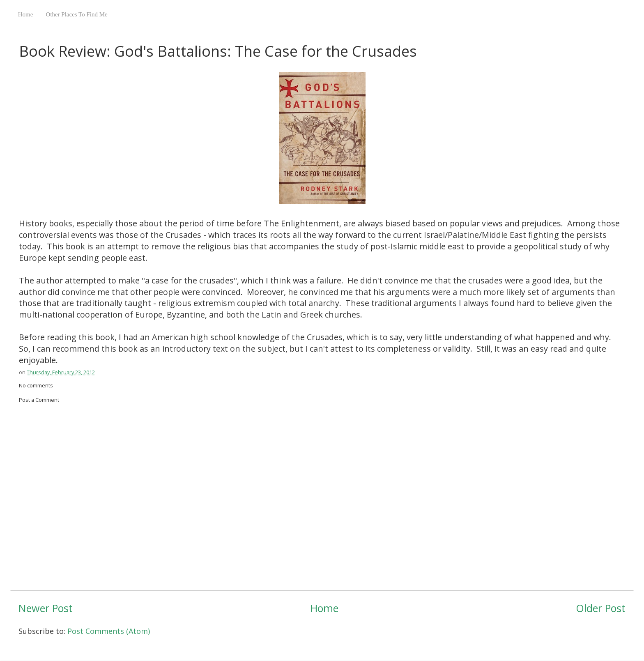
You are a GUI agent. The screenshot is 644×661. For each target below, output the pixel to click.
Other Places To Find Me (76, 14)
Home (26, 14)
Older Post (601, 608)
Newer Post (46, 608)
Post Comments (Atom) (109, 631)
